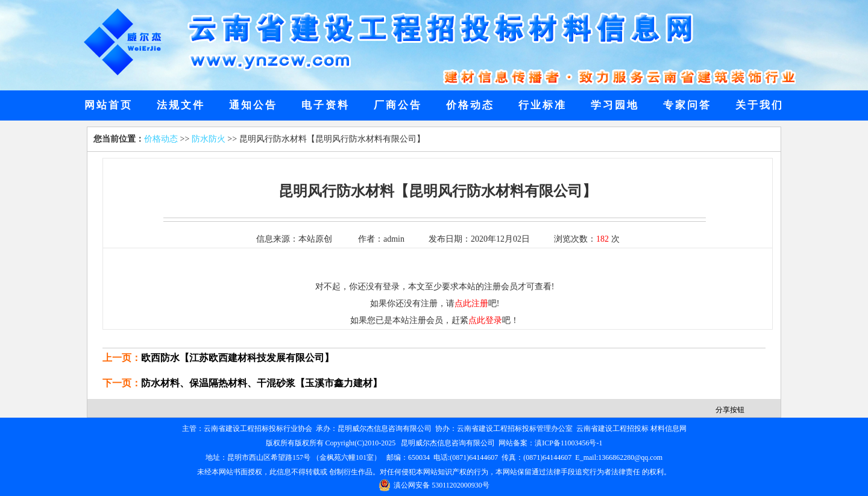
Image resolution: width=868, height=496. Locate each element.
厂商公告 (398, 105)
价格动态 (470, 105)
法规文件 (181, 105)
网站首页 (108, 105)
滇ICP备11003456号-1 (568, 443)
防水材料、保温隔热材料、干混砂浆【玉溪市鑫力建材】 (262, 383)
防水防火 (209, 139)
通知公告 (253, 105)
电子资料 (325, 105)
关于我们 (759, 105)
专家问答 (687, 105)
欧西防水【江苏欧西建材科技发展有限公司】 (237, 358)
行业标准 (542, 105)
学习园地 (615, 105)
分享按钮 (730, 410)
